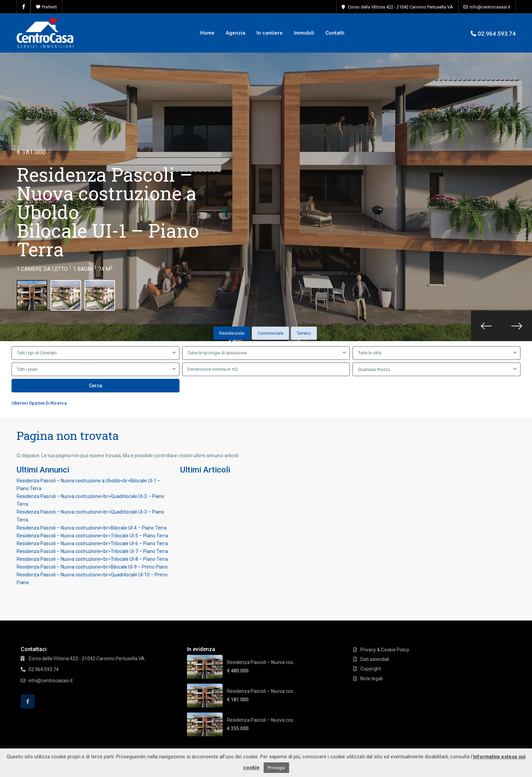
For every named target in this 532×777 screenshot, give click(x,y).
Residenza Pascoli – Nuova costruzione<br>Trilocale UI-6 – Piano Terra (92, 543)
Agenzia (235, 33)
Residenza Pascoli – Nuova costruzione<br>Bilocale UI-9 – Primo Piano (92, 567)
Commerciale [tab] (270, 333)
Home (207, 33)
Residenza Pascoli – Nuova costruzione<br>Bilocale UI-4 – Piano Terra (92, 528)
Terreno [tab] (304, 333)
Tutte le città (370, 353)
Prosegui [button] (276, 768)
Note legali (372, 679)
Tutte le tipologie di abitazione (217, 353)
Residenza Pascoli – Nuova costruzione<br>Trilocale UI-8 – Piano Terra (92, 559)
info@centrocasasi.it (490, 7)
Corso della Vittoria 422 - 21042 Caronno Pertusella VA (400, 7)
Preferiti (50, 7)
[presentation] (486, 326)
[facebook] (24, 7)
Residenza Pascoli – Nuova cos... (262, 662)
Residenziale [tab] (232, 333)
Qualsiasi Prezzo (374, 369)
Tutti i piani (27, 369)
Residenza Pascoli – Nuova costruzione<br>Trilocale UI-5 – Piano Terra (92, 536)
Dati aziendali (375, 659)
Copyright (371, 669)
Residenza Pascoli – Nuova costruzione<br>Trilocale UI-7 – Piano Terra (92, 551)
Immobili (304, 33)
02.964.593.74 (497, 34)
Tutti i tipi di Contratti (37, 353)
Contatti (335, 33)
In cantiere (270, 33)
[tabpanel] (266, 378)
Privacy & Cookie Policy (385, 650)
